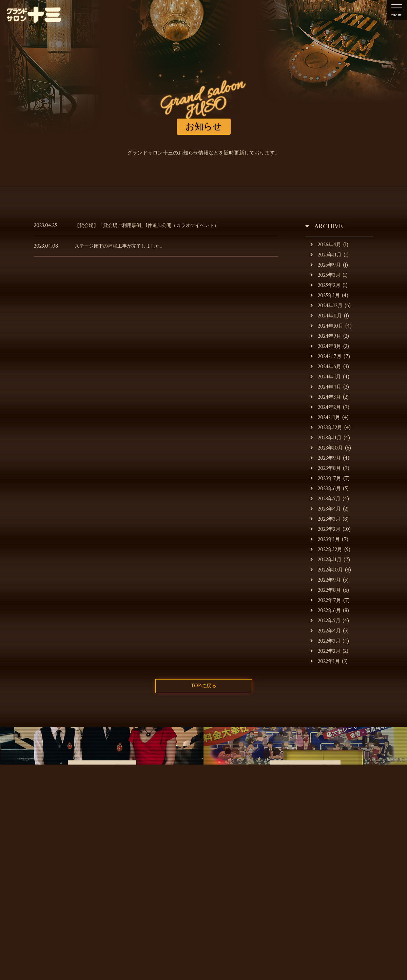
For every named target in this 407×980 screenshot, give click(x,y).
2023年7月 (326, 478)
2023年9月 (326, 458)
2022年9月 (326, 580)
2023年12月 (326, 428)
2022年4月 (326, 631)
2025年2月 (326, 285)
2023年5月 (326, 499)
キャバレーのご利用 (153, 862)
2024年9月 (326, 336)
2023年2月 (326, 529)
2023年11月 (326, 438)
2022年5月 (326, 621)
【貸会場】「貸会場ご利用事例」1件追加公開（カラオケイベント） (152, 225)
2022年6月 (326, 611)
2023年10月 (327, 448)
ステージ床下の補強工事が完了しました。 (123, 246)
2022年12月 (326, 550)
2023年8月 (326, 468)
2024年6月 (326, 367)
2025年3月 (326, 275)
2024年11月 (326, 316)
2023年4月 (326, 509)
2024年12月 (327, 306)
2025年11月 (326, 255)
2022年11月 (326, 560)
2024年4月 (326, 387)
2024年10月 (327, 326)
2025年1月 (325, 296)
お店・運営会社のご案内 (92, 862)
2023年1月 (325, 539)
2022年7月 (326, 600)
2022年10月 (327, 570)
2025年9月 (326, 265)
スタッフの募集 (305, 862)
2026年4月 (326, 245)
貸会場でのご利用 (206, 862)
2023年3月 (326, 519)
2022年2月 (326, 651)
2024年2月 (326, 407)
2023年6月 (326, 489)
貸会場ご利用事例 (257, 862)
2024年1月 (326, 418)
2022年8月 (326, 590)
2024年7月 (326, 357)
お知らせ (43, 862)
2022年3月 (326, 641)
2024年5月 (326, 377)
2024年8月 (326, 346)
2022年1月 (325, 661)
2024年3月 (326, 397)
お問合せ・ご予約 (354, 862)
